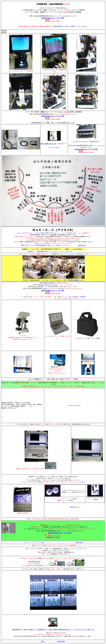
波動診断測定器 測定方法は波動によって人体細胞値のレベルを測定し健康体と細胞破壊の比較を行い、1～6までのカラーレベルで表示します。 (54, 630)
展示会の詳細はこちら (76, 280)
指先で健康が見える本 (48, 144)
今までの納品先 (77, 249)
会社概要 (24, 249)
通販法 (67, 249)
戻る (43, 641)
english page (79, 542)
